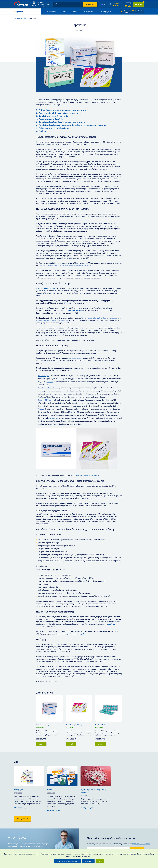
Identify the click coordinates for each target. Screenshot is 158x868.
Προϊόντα (20, 12)
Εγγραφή (116, 5)
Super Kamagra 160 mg (74, 725)
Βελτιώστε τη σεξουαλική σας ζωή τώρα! (70, 634)
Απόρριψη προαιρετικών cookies (68, 861)
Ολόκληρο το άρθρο (21, 808)
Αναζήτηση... (90, 4)
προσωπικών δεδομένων (141, 844)
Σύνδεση (116, 3)
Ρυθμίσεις (88, 861)
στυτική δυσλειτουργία (46, 288)
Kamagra (50, 382)
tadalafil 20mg (54, 418)
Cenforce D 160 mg (102, 725)
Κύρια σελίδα (52, 12)
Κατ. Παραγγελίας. (106, 12)
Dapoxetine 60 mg (43, 725)
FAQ (65, 12)
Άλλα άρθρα (21, 819)
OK (100, 861)
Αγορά (41, 744)
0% (129, 6)
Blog (75, 12)
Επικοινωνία (88, 12)
